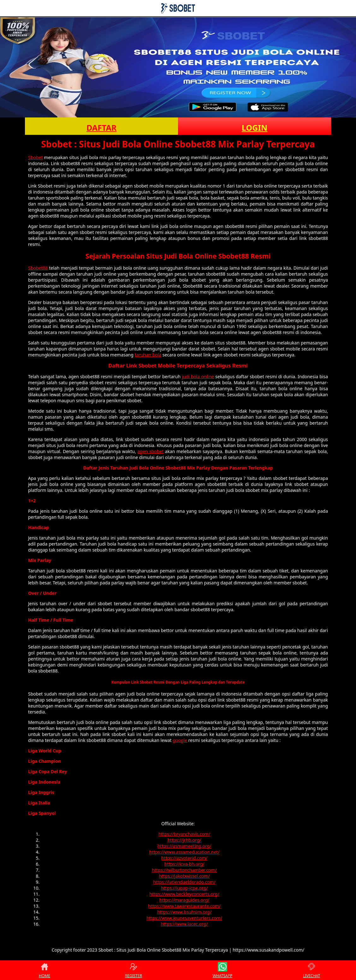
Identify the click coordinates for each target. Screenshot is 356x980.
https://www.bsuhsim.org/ (184, 912)
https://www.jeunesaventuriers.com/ (184, 918)
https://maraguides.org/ (184, 900)
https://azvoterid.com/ (184, 858)
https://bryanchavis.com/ (184, 834)
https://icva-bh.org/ (184, 864)
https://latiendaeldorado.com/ (184, 882)
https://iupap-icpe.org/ (184, 888)
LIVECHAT (311, 970)
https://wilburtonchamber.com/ (184, 870)
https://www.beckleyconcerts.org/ (184, 894)
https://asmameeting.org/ (184, 846)
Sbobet (35, 157)
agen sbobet (150, 451)
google (180, 740)
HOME (44, 970)
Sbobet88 (38, 268)
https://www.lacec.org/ (184, 924)
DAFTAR (101, 128)
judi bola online (198, 376)
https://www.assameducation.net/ (184, 852)
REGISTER (133, 970)
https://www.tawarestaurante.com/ (184, 906)
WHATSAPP (222, 970)
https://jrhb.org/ (184, 840)
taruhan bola (148, 355)
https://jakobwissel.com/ (184, 876)
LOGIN (255, 128)
